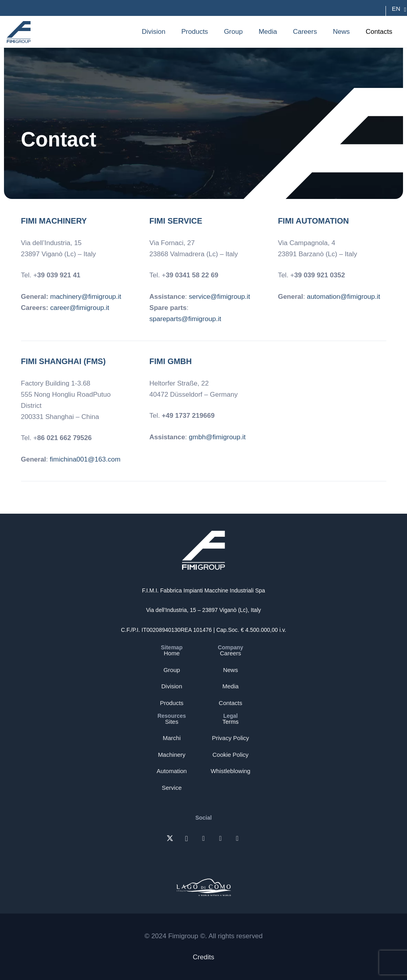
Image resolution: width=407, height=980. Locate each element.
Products (172, 703)
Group (172, 670)
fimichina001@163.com (85, 459)
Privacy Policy (230, 738)
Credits (203, 957)
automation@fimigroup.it (344, 297)
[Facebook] (220, 839)
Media (231, 686)
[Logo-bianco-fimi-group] (204, 550)
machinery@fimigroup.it (86, 297)
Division (172, 686)
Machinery (172, 755)
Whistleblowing (231, 771)
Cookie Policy (231, 755)
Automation (172, 771)
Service (172, 788)
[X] (170, 839)
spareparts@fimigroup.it (185, 319)
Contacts (230, 703)
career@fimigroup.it (80, 308)
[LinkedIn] (204, 839)
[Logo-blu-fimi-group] (19, 32)
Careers (230, 653)
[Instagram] (187, 839)
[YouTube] (237, 839)
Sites (172, 722)
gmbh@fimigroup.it (217, 437)
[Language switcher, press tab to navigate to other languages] (396, 9)
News (231, 670)
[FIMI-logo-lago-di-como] (204, 886)
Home (172, 653)
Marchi (172, 738)
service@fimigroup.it (219, 297)
